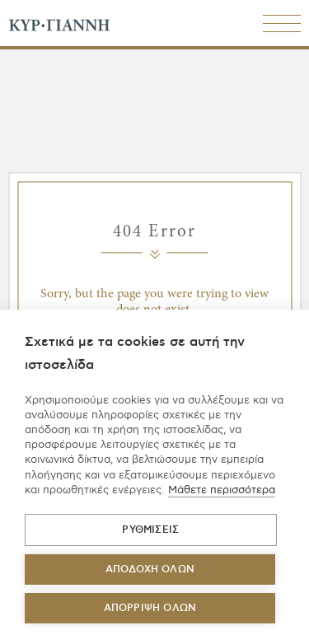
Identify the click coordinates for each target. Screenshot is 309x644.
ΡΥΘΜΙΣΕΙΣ (150, 530)
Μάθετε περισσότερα (222, 490)
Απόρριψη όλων (150, 608)
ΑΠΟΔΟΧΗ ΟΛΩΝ (150, 569)
